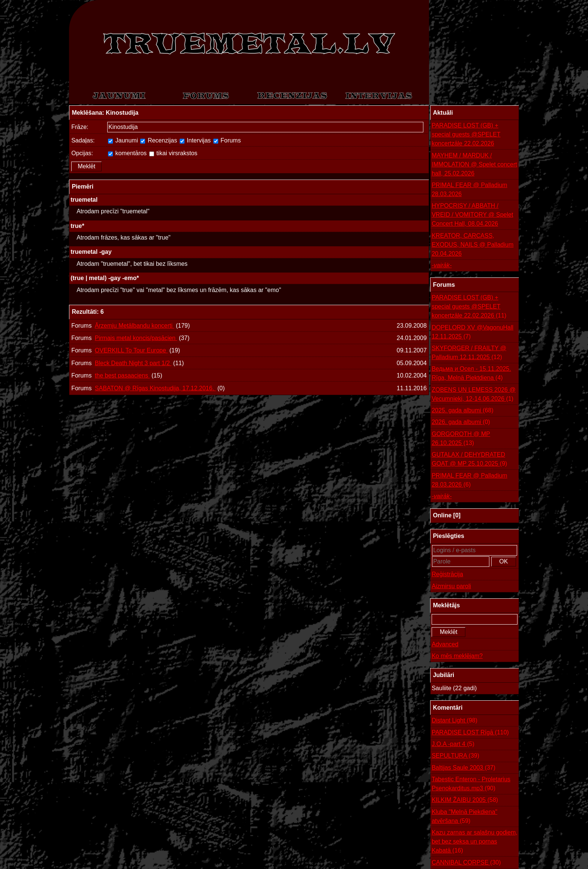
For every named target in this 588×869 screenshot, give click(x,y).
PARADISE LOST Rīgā (470, 733)
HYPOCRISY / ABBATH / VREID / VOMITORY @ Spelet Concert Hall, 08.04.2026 (472, 215)
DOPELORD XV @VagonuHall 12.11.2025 (472, 333)
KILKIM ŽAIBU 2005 (465, 800)
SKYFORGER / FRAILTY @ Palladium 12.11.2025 (469, 353)
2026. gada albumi (461, 422)
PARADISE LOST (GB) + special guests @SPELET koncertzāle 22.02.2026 (466, 134)
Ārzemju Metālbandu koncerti (135, 326)
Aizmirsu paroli (451, 586)
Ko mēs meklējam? (457, 656)
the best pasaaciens (122, 375)
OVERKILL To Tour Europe (131, 350)
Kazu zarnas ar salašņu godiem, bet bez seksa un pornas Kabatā (475, 842)
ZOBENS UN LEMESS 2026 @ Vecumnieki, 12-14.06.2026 (473, 395)
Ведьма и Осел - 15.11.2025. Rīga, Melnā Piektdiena (471, 374)
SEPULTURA (455, 756)
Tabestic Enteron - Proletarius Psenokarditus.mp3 (471, 784)
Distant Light (454, 721)
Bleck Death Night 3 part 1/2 (133, 363)
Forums (227, 140)
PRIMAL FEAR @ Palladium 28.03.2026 (469, 190)
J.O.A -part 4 (453, 744)
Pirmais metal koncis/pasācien (136, 338)
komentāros (127, 153)
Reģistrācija (447, 574)
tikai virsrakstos (173, 153)
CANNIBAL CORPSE (466, 863)
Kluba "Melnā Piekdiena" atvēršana (464, 817)
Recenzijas (159, 140)
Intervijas (195, 140)
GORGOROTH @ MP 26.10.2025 (461, 439)
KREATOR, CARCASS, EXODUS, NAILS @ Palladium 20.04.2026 (472, 245)
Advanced (445, 644)
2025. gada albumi (463, 411)
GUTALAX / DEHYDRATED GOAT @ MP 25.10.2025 (469, 460)
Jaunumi (123, 140)
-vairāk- (442, 265)
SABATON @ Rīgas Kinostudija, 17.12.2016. (155, 388)
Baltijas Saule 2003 (463, 768)
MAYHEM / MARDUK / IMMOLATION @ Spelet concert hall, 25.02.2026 (474, 164)
